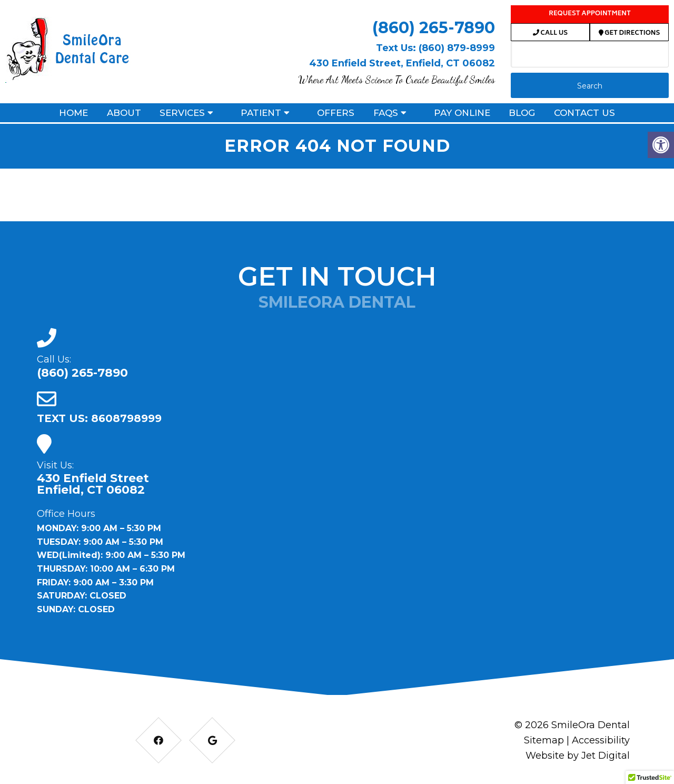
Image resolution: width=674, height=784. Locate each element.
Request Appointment (590, 14)
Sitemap (544, 740)
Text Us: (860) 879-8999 (435, 48)
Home (73, 113)
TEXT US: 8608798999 (99, 418)
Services (182, 113)
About (124, 113)
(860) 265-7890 (434, 28)
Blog (522, 113)
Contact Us (584, 113)
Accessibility (601, 740)
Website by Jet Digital (578, 756)
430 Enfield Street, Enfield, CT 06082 (402, 63)
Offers (336, 113)
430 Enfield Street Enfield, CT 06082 (93, 484)
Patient (261, 113)
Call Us (550, 33)
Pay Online (462, 113)
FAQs (386, 113)
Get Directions (630, 33)
